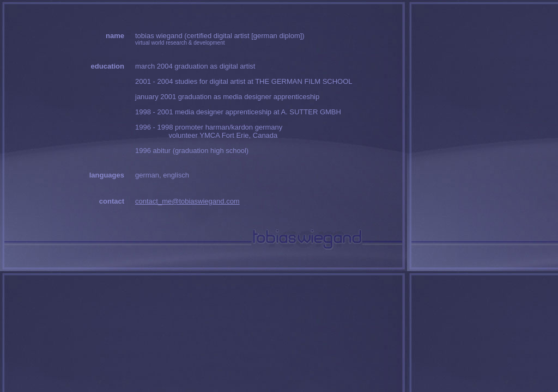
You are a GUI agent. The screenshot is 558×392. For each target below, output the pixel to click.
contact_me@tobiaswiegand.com (187, 201)
